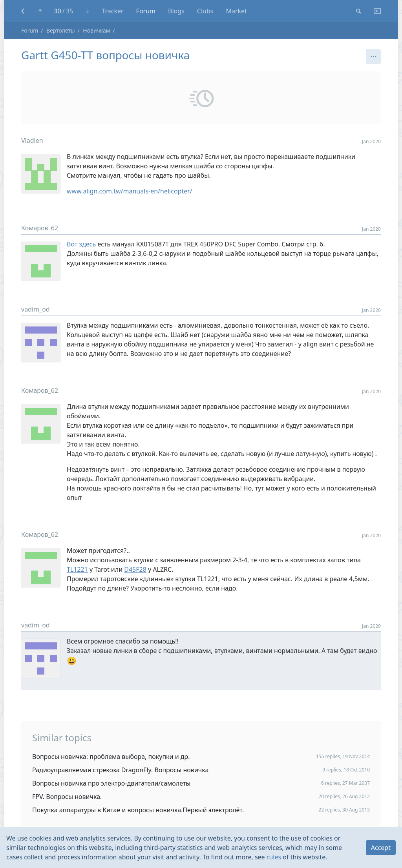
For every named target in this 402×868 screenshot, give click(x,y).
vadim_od (36, 309)
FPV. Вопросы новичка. (67, 797)
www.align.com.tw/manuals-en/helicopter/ (130, 191)
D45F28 (135, 569)
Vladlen (32, 140)
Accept (381, 848)
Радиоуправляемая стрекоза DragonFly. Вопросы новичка (120, 770)
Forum (30, 30)
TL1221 (77, 569)
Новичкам (96, 30)
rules (274, 857)
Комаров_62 (40, 228)
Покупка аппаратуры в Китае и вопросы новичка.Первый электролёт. (138, 810)
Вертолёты (61, 30)
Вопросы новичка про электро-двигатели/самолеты (111, 783)
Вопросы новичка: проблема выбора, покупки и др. (111, 757)
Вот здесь (81, 244)
